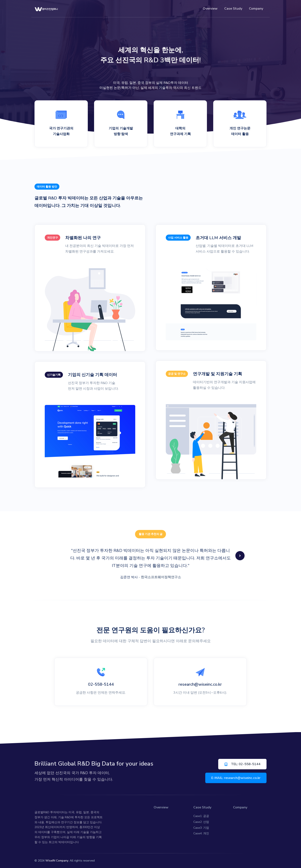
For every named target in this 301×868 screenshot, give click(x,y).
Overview (210, 9)
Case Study (202, 807)
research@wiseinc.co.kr (200, 684)
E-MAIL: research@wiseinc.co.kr (236, 778)
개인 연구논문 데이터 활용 (240, 131)
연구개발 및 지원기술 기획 (217, 374)
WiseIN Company (57, 861)
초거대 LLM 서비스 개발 (218, 238)
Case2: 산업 (201, 822)
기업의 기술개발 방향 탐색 (121, 131)
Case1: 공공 (201, 816)
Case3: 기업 (201, 828)
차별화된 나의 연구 (83, 238)
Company (256, 9)
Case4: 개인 (201, 833)
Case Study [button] (233, 9)
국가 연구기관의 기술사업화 (61, 131)
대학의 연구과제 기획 (180, 131)
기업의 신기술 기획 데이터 (92, 375)
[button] (240, 556)
